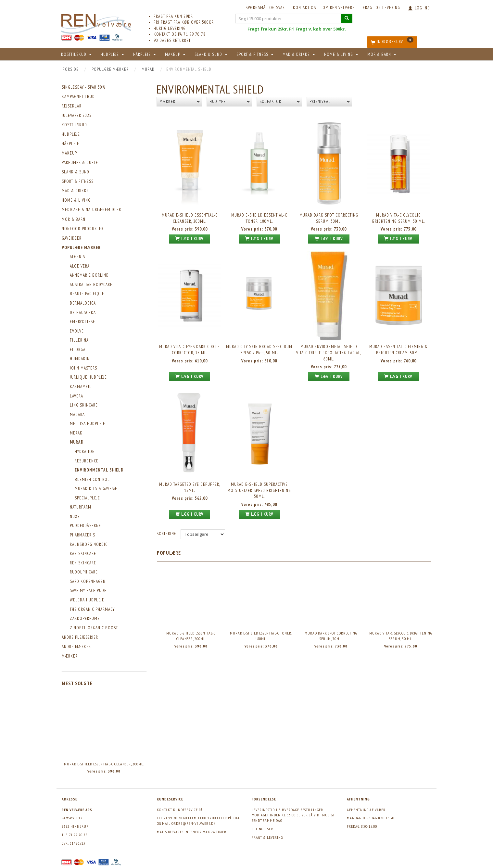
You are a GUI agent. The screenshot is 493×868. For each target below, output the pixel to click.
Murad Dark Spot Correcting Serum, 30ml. (329, 218)
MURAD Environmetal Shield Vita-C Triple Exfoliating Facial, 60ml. (329, 353)
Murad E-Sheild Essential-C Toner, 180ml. (259, 218)
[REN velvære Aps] (96, 23)
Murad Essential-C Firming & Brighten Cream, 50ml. (398, 350)
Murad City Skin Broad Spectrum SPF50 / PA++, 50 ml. (259, 350)
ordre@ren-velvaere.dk (194, 823)
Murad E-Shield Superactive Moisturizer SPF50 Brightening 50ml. (259, 490)
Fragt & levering (267, 837)
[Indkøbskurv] (392, 42)
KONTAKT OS (304, 8)
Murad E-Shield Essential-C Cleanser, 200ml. (104, 764)
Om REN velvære (339, 8)
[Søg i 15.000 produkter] (347, 18)
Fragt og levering (381, 8)
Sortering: (167, 534)
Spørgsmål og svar (265, 8)
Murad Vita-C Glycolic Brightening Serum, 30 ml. (398, 218)
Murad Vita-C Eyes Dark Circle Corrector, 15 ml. (190, 350)
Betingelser (262, 829)
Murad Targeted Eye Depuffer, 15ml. (190, 487)
